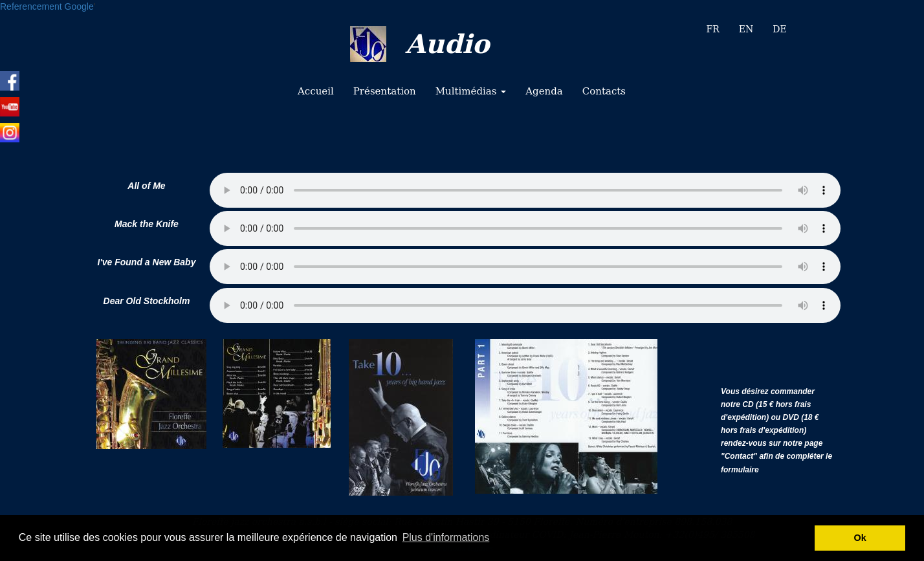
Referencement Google (47, 6)
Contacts (604, 91)
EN (746, 29)
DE (779, 29)
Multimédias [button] (471, 91)
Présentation (385, 91)
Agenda (544, 91)
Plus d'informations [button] (446, 537)
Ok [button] (860, 538)
